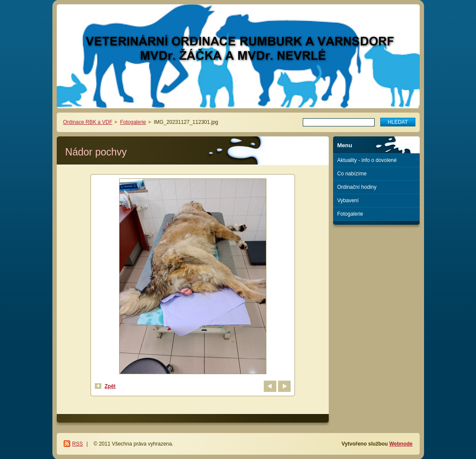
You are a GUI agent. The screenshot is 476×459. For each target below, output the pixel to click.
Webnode (401, 444)
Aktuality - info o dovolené (367, 160)
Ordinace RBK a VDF (88, 122)
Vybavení (348, 200)
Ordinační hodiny (357, 187)
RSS (78, 444)
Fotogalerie (133, 122)
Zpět (110, 386)
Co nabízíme (352, 174)
